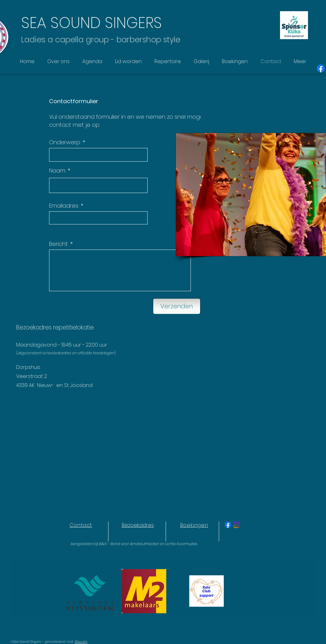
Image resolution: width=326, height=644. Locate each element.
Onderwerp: (65, 142)
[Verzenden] (177, 306)
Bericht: (59, 244)
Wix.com (81, 642)
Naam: (58, 171)
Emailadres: (64, 206)
